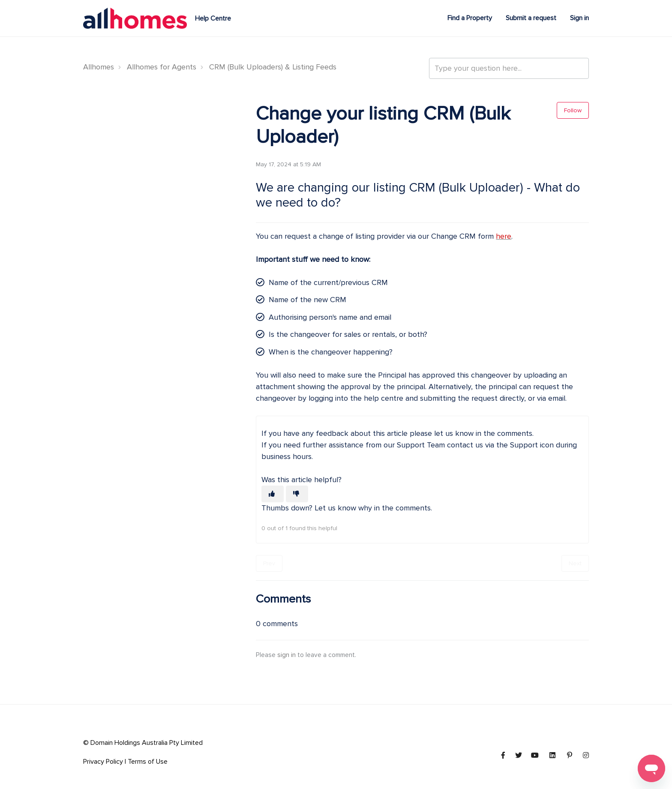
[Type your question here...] (509, 68)
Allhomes (99, 67)
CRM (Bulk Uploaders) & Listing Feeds (273, 67)
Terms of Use (148, 762)
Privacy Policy (103, 762)
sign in (286, 655)
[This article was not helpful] (297, 494)
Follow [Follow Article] (573, 110)
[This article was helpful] (273, 494)
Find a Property (470, 18)
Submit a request (531, 18)
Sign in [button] (579, 18)
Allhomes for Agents (162, 67)
